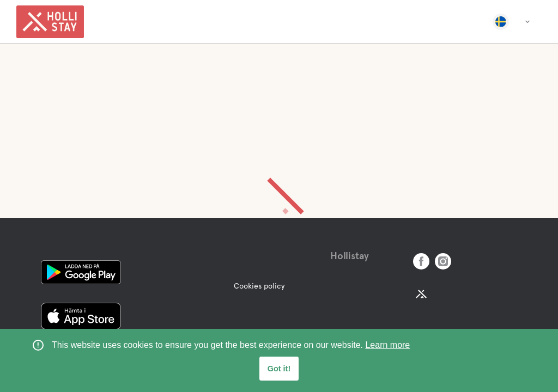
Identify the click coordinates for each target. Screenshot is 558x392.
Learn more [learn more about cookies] (387, 345)
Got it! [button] (279, 369)
